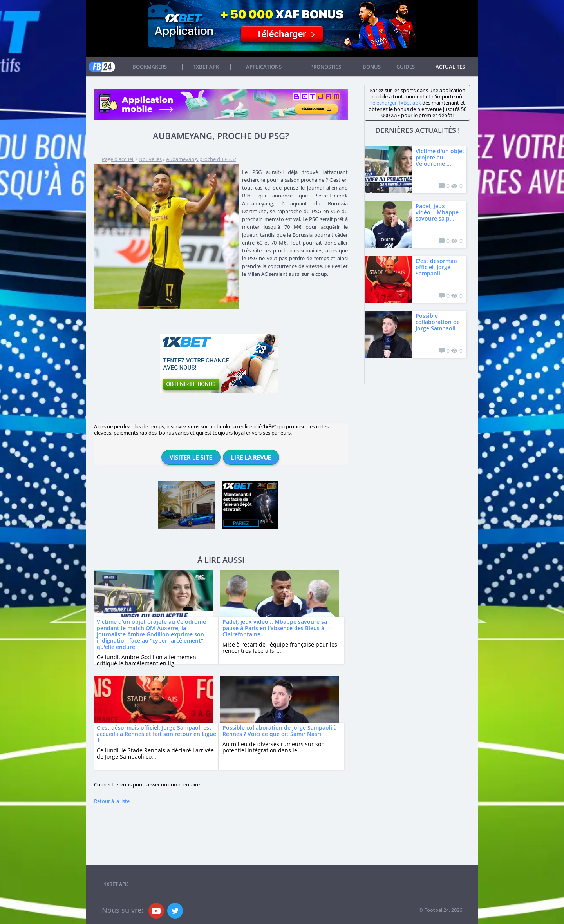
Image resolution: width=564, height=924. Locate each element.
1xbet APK (206, 67)
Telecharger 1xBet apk (395, 103)
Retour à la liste (112, 801)
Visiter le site (191, 457)
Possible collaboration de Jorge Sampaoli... (438, 322)
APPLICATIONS (264, 67)
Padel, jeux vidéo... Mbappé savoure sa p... (437, 212)
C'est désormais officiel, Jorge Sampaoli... (437, 267)
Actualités (450, 67)
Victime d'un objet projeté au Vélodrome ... (440, 157)
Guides (406, 67)
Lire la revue (251, 457)
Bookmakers (150, 67)
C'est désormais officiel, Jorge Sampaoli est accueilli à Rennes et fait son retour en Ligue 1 (156, 734)
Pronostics (326, 67)
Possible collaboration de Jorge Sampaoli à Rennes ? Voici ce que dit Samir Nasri (280, 731)
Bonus (372, 67)
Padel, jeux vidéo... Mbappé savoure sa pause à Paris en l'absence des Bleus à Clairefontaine (275, 628)
